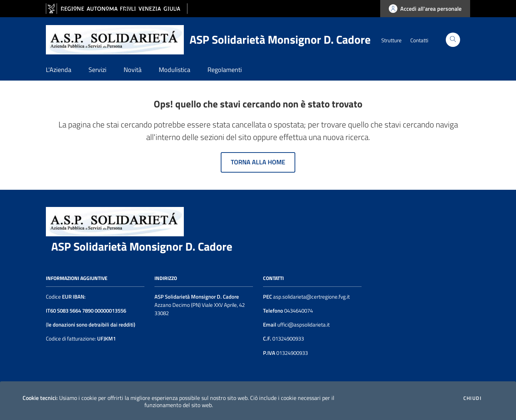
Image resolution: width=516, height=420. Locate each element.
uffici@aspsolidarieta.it (303, 325)
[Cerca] (453, 40)
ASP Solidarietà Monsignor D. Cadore (142, 246)
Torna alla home (258, 162)
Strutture (391, 40)
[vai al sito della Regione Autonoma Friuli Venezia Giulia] (117, 9)
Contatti (419, 40)
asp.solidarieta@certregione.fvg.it (311, 297)
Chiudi (472, 398)
